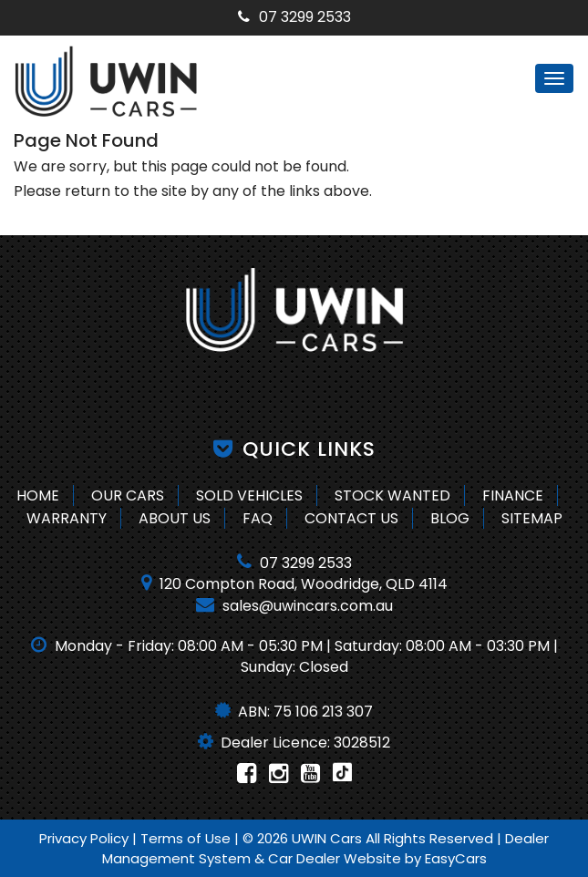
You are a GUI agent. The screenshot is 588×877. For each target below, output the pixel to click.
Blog (450, 518)
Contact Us (351, 518)
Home (38, 495)
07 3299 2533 (294, 17)
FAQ (258, 518)
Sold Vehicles (249, 495)
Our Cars (128, 495)
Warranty (67, 518)
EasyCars (456, 858)
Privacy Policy (86, 838)
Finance (513, 495)
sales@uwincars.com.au (294, 606)
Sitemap (532, 518)
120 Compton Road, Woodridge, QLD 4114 (294, 584)
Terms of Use (187, 838)
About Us (175, 518)
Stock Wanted (392, 495)
